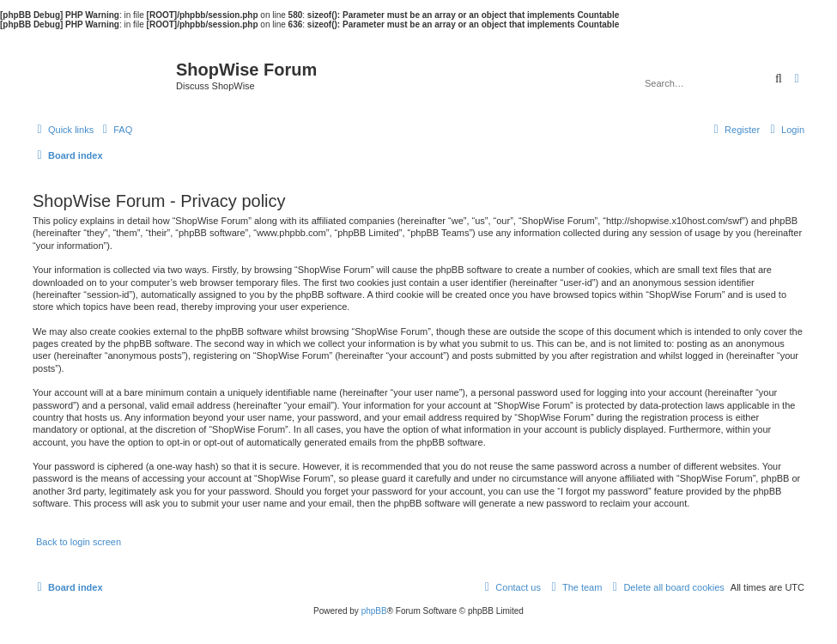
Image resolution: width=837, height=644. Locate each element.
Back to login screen (79, 542)
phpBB (374, 611)
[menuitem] (115, 130)
